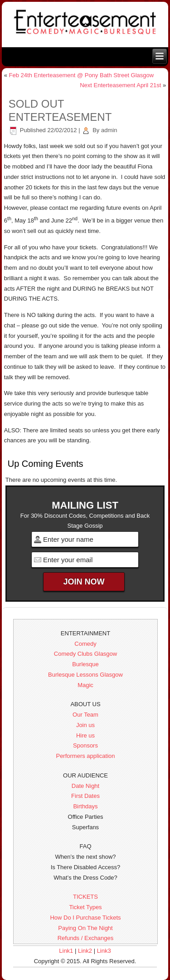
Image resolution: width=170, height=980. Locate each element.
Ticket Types (85, 907)
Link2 (85, 951)
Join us (85, 725)
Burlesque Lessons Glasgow (85, 675)
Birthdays (85, 806)
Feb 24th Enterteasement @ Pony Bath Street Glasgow (82, 75)
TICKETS (85, 897)
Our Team (85, 715)
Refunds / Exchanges (86, 938)
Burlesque (85, 664)
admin (109, 130)
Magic (85, 685)
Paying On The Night (85, 928)
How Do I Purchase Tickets (85, 918)
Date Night (85, 786)
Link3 (104, 951)
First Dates (85, 796)
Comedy (85, 644)
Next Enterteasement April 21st (120, 85)
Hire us (85, 735)
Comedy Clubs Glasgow (85, 654)
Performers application (85, 756)
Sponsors (85, 745)
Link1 (66, 951)
